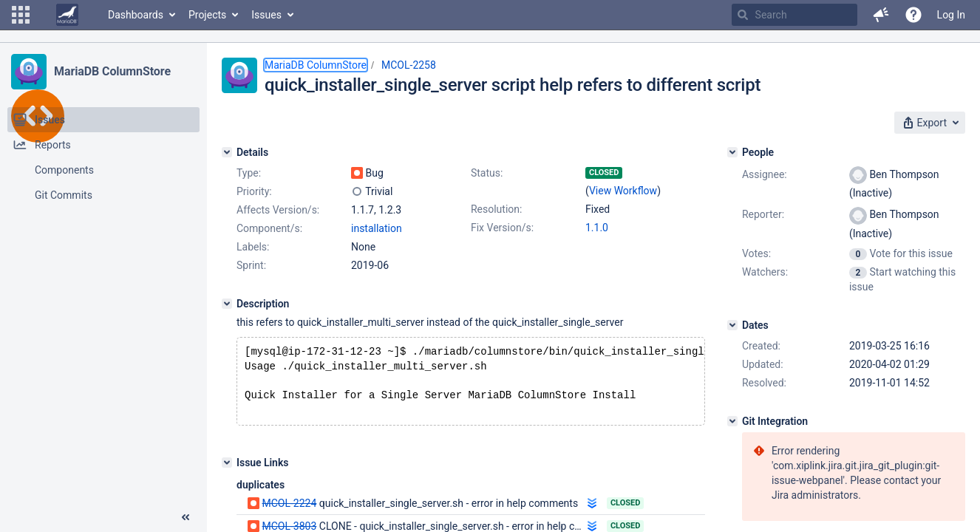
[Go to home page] (67, 15)
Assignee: (765, 174)
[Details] (227, 152)
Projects (207, 15)
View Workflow (623, 191)
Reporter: (763, 214)
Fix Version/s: (502, 228)
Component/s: (269, 228)
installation (377, 228)
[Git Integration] (732, 421)
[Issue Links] (227, 468)
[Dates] (732, 325)
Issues (266, 15)
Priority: (254, 191)
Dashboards (136, 15)
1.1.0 (597, 228)
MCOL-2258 (409, 65)
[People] (732, 152)
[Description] (227, 304)
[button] (21, 15)
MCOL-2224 (289, 509)
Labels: (253, 247)
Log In (951, 15)
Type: (249, 173)
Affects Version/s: (278, 210)
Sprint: (251, 265)
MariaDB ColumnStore (112, 71)
